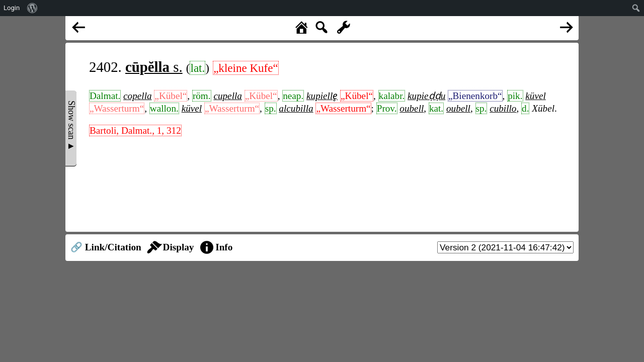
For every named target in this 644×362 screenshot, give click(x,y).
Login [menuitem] (12, 8)
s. (154, 67)
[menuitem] (32, 8)
